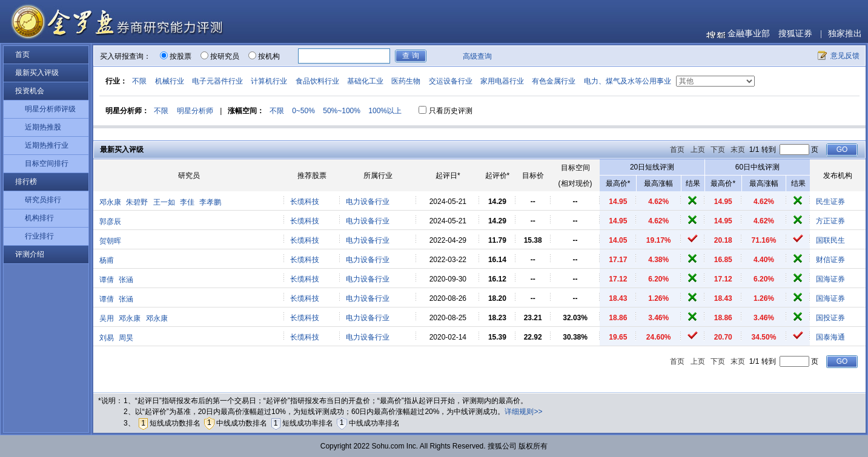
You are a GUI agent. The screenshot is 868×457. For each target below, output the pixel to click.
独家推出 (845, 34)
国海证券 (830, 279)
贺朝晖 (110, 241)
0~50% (303, 111)
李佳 (187, 202)
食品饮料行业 (317, 81)
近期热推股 (43, 127)
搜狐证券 (795, 34)
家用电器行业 (502, 81)
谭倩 (107, 280)
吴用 (107, 318)
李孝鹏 (210, 202)
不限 (139, 81)
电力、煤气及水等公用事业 (628, 81)
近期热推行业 (47, 145)
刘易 (107, 338)
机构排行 (39, 218)
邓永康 (110, 202)
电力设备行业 (368, 202)
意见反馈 (845, 56)
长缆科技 (305, 202)
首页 (22, 54)
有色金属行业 (554, 81)
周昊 (126, 338)
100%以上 (385, 111)
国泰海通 (830, 337)
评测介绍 (30, 254)
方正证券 (830, 221)
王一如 (164, 202)
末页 (738, 150)
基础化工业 (365, 81)
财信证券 (830, 260)
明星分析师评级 (50, 109)
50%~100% (342, 111)
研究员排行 (43, 200)
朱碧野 (137, 202)
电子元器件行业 (217, 81)
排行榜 (26, 182)
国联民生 (830, 240)
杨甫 (107, 260)
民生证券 (830, 202)
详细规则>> (523, 412)
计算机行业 (269, 81)
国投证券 (830, 318)
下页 (718, 150)
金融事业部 (749, 34)
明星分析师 (195, 111)
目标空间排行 (47, 163)
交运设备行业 (451, 81)
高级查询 (477, 56)
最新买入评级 (37, 73)
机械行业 (170, 81)
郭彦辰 (110, 222)
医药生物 (406, 81)
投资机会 (30, 91)
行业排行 (39, 236)
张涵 (126, 280)
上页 (698, 150)
